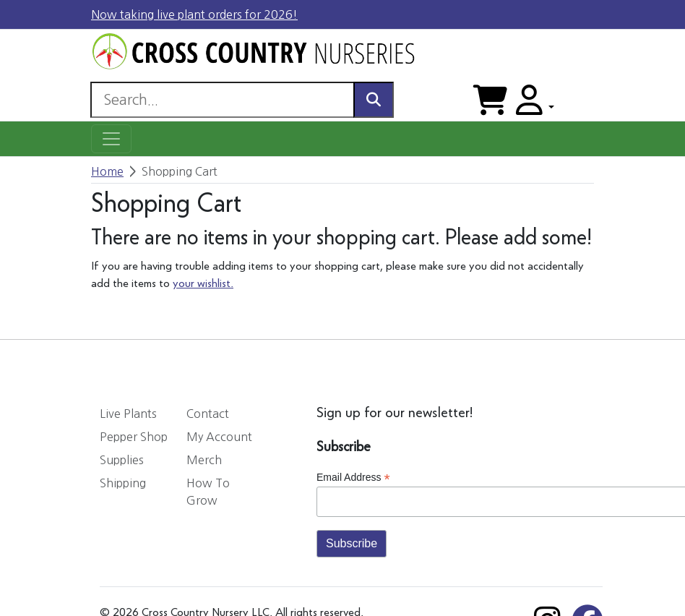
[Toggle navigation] (111, 139)
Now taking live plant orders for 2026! (194, 14)
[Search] (222, 100)
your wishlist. (203, 284)
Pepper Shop (134, 437)
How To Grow (208, 492)
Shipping (123, 483)
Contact (208, 414)
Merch (204, 460)
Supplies (122, 460)
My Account (219, 437)
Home (107, 171)
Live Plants (128, 414)
